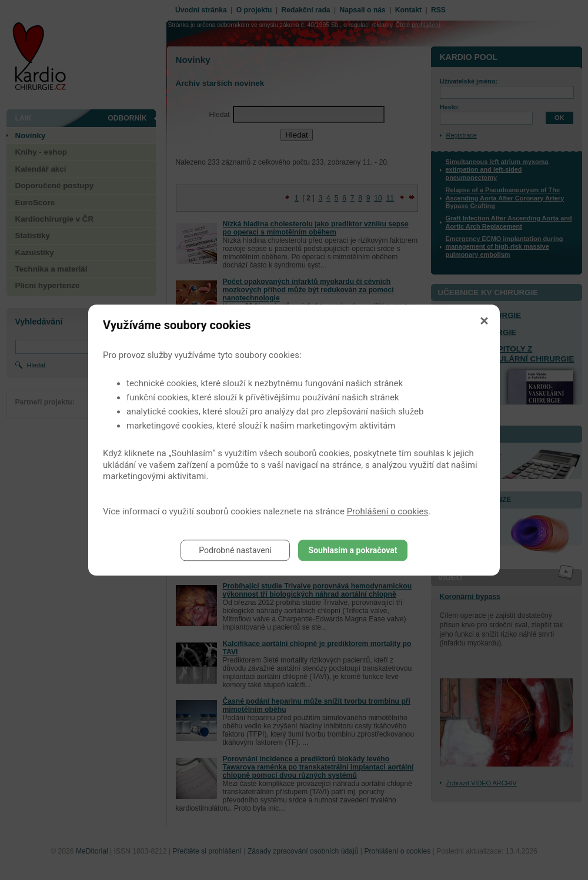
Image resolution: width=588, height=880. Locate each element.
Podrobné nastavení (235, 550)
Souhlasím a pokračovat (353, 550)
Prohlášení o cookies (388, 511)
